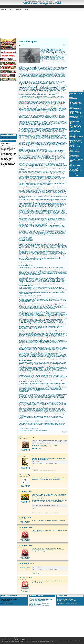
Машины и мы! (75, 121)
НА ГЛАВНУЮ (5, 638)
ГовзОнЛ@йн (73, 147)
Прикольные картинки (75, 166)
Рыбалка (73, 149)
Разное (26, 9)
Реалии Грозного (74, 93)
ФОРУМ (11, 9)
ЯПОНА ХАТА (73, 128)
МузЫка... (72, 114)
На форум (76, 176)
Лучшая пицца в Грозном (76, 140)
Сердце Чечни (73, 126)
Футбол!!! (72, 152)
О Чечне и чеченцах (65, 45)
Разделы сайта (19, 9)
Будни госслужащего (6, 137)
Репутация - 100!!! (74, 153)
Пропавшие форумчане (75, 168)
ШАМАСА (72, 116)
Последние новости (75, 96)
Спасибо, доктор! (74, 134)
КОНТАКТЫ (16, 638)
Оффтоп (72, 115)
